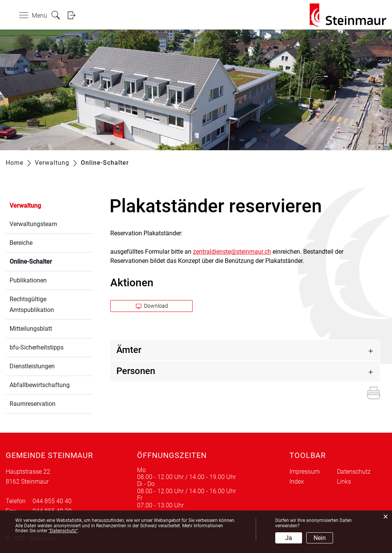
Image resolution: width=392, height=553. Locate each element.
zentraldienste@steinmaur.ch (232, 252)
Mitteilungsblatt (31, 329)
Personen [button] (136, 371)
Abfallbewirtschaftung (40, 385)
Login (74, 15)
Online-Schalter (49, 261)
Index (297, 482)
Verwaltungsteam (33, 224)
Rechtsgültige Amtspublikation (32, 304)
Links (344, 482)
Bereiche (21, 243)
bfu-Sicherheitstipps (37, 347)
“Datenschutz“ (63, 531)
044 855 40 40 (52, 501)
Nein (320, 538)
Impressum (305, 472)
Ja (289, 538)
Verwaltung (25, 206)
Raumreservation (33, 404)
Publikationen (28, 280)
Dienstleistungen (32, 366)
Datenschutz (354, 472)
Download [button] (152, 306)
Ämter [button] (129, 350)
